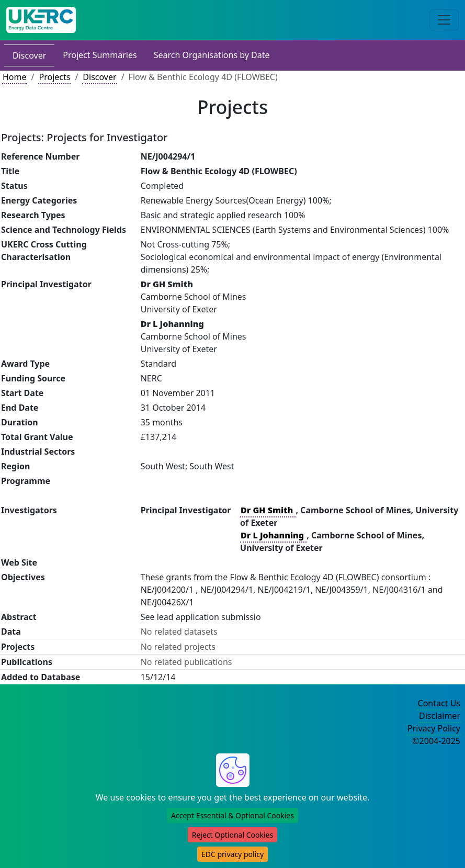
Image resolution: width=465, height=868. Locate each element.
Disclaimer (440, 716)
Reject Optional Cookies (232, 835)
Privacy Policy (434, 728)
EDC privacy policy (232, 854)
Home (15, 77)
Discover (29, 55)
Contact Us (439, 703)
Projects (54, 77)
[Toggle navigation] (444, 20)
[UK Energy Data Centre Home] (41, 20)
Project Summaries (100, 55)
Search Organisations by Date (212, 55)
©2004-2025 (436, 741)
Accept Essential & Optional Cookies (232, 815)
